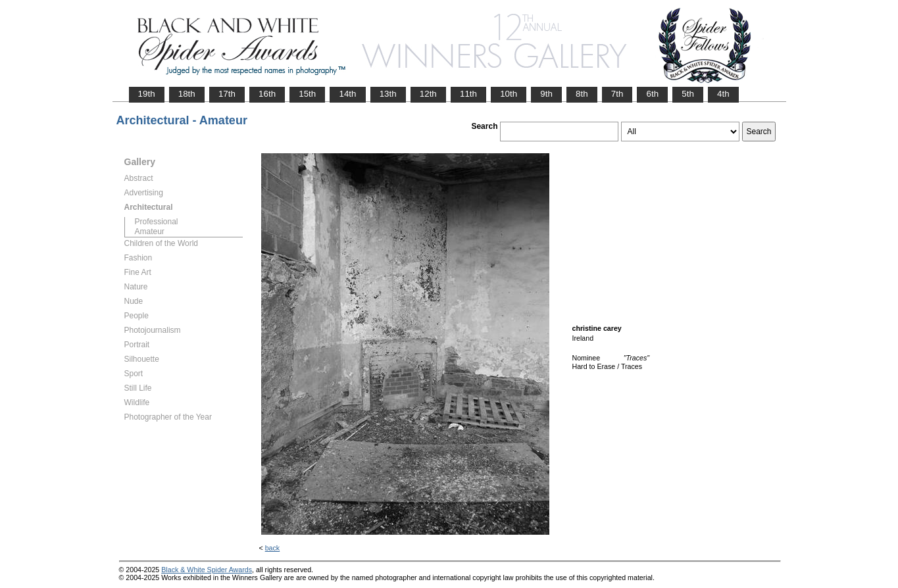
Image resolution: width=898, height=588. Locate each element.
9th (546, 94)
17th (227, 94)
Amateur (150, 232)
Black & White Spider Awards (207, 570)
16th (267, 94)
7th (617, 94)
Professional (157, 222)
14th (347, 94)
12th (428, 94)
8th (582, 94)
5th (688, 94)
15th (307, 94)
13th (388, 94)
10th (509, 94)
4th (723, 94)
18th (187, 94)
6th (652, 94)
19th (147, 94)
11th (468, 94)
